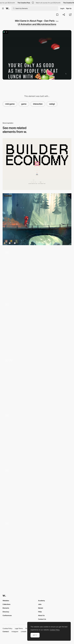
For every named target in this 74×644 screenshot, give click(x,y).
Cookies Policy (7, 628)
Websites (6, 601)
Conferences (7, 615)
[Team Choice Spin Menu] (37, 491)
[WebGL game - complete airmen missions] (37, 273)
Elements (6, 608)
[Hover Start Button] (37, 545)
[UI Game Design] (37, 219)
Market (41, 608)
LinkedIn (24, 631)
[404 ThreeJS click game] (37, 438)
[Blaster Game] (37, 164)
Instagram (15, 631)
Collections (6, 604)
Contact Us (42, 619)
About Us (41, 615)
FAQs (40, 612)
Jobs (40, 604)
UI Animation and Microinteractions (37, 24)
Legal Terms (19, 628)
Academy (42, 601)
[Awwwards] (7, 8)
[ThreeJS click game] (37, 382)
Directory (6, 612)
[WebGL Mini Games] (37, 327)
